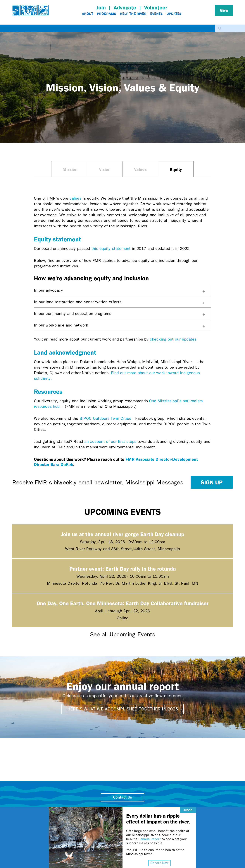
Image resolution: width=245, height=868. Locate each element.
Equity (176, 169)
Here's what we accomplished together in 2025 (123, 709)
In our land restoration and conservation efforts (78, 302)
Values (140, 169)
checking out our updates (173, 339)
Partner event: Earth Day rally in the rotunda (123, 569)
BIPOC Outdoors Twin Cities (107, 418)
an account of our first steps (110, 442)
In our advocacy (49, 290)
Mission (70, 169)
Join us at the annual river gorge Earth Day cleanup (123, 534)
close (188, 810)
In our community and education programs (73, 314)
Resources (48, 391)
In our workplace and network (61, 325)
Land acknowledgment (65, 352)
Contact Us (122, 798)
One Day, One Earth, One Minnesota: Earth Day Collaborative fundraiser (122, 603)
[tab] (122, 290)
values (75, 198)
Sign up (212, 482)
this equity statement (111, 249)
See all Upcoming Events (123, 634)
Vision (105, 169)
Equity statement (57, 239)
